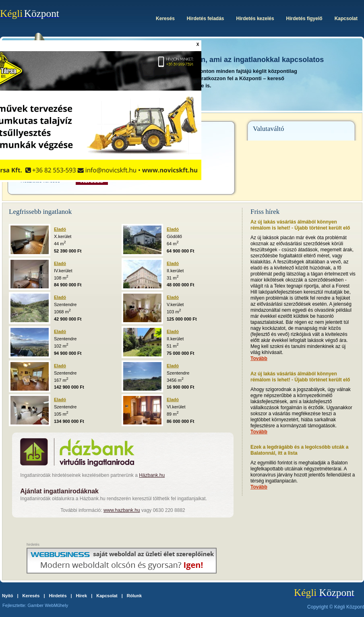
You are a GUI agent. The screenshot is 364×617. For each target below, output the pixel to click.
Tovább (259, 358)
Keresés (31, 596)
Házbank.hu (152, 475)
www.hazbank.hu (122, 510)
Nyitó (8, 596)
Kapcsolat (107, 596)
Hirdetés (58, 596)
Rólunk (134, 596)
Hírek (82, 596)
